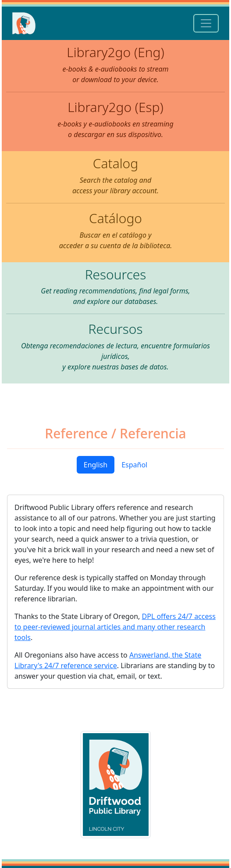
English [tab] (96, 465)
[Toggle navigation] (206, 23)
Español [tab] (134, 465)
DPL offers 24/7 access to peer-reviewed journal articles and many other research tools (115, 627)
